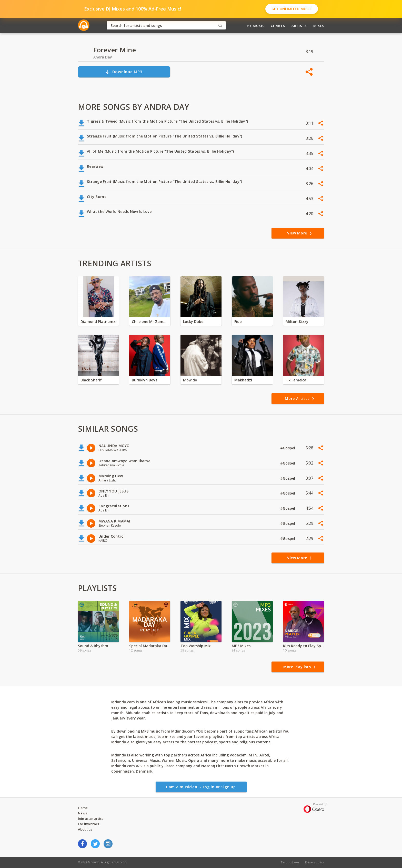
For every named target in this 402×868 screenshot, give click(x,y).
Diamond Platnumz (98, 322)
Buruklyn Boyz (145, 380)
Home (83, 808)
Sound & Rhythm (93, 646)
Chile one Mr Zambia (150, 322)
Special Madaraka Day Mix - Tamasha (150, 646)
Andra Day (103, 57)
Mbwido (190, 380)
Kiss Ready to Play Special (304, 646)
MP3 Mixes (241, 646)
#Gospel (288, 448)
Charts (278, 26)
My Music (255, 26)
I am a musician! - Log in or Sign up (201, 787)
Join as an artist (90, 818)
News (82, 813)
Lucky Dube (193, 322)
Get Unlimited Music (292, 9)
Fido (238, 322)
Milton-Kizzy (297, 322)
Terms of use (290, 862)
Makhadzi (243, 380)
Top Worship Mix (196, 646)
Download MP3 (124, 72)
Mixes (319, 26)
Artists (299, 26)
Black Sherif (91, 380)
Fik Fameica (296, 380)
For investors (88, 824)
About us (85, 829)
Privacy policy (315, 862)
